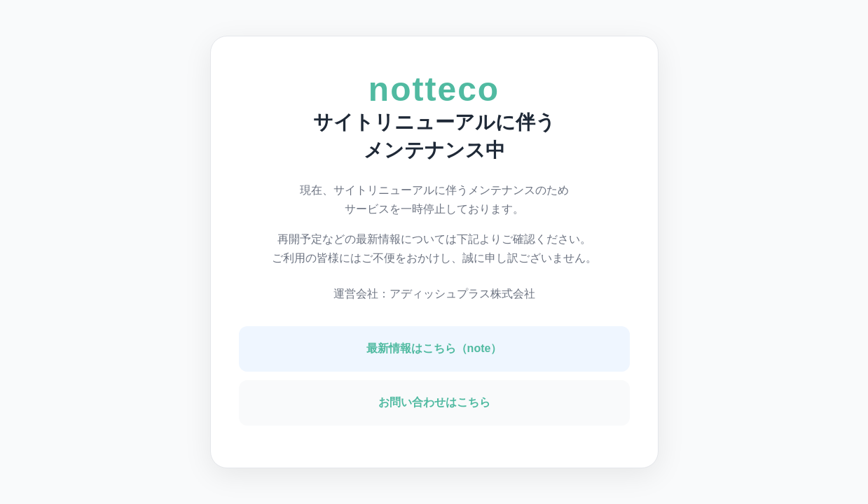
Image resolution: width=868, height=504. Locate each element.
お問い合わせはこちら (434, 402)
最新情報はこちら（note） (434, 348)
